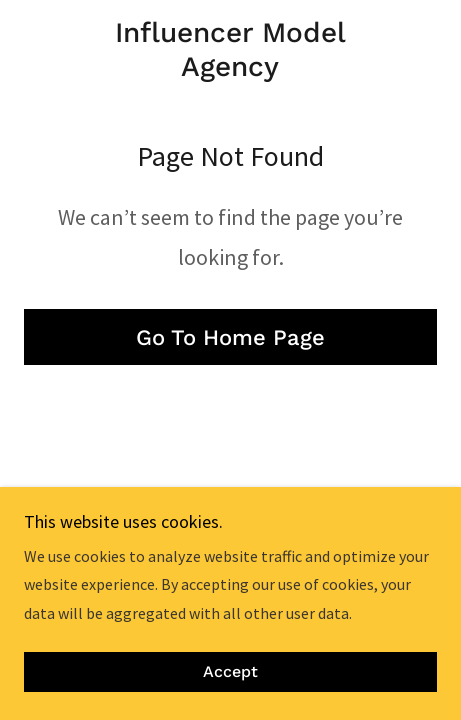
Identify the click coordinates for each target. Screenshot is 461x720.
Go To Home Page (230, 337)
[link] (230, 49)
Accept (230, 672)
